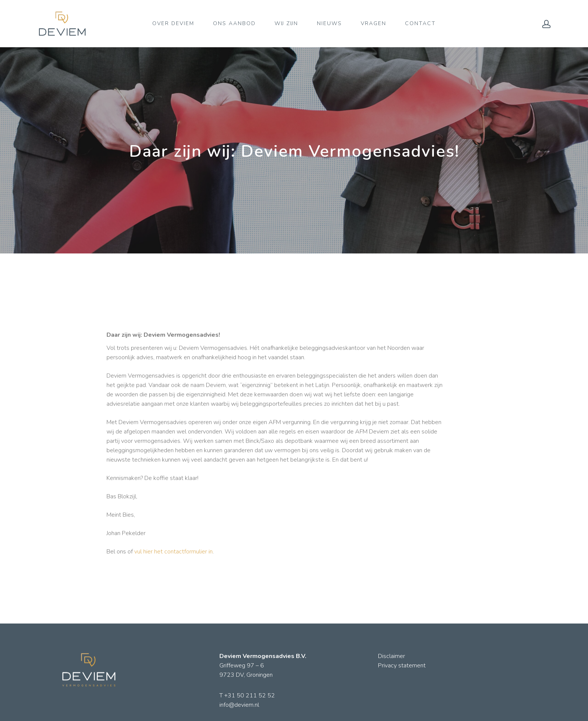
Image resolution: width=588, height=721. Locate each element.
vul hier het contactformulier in (173, 556)
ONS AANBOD (234, 23)
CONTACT (420, 23)
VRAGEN (373, 23)
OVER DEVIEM (173, 23)
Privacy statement (402, 666)
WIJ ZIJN (286, 23)
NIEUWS (329, 23)
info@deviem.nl (239, 705)
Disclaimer (391, 656)
